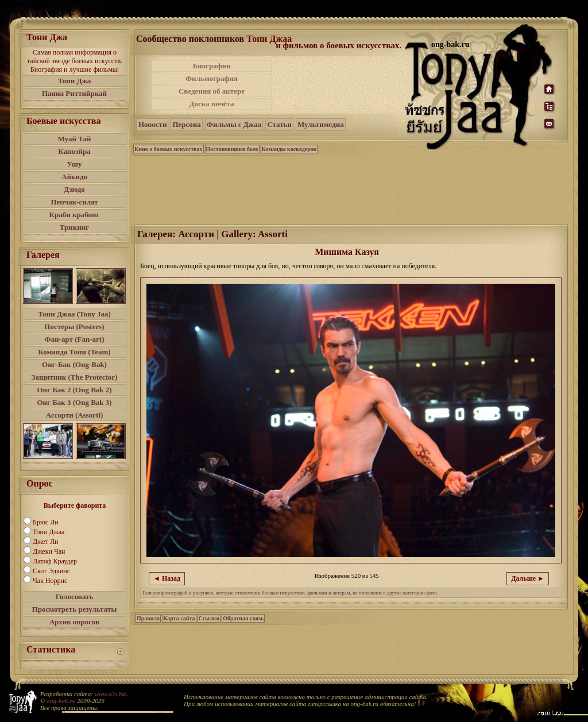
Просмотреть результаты (75, 609)
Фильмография (212, 78)
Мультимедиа (321, 124)
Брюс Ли (46, 522)
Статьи (279, 124)
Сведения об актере (212, 91)
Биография (212, 66)
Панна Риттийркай (74, 93)
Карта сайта (179, 618)
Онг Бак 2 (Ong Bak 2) (74, 390)
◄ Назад (167, 578)
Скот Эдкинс (51, 571)
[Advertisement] (339, 85)
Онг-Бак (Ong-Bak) (74, 364)
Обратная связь (243, 618)
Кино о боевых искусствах (169, 149)
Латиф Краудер (55, 561)
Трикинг (74, 227)
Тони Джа (75, 81)
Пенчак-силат (74, 202)
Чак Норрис (50, 581)
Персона (186, 124)
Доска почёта (211, 104)
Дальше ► (528, 578)
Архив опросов (75, 622)
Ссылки (209, 618)
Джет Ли (45, 542)
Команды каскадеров (289, 149)
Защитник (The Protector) (75, 377)
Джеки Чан (49, 551)
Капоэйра (74, 151)
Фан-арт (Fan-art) (75, 339)
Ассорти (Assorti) (75, 415)
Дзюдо (74, 189)
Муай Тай (74, 139)
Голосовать (75, 596)
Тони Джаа (49, 532)
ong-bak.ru (61, 701)
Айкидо (74, 177)
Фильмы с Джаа (234, 124)
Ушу (75, 164)
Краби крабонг (75, 215)
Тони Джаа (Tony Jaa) (74, 314)
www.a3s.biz (111, 694)
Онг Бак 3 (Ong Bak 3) (74, 402)
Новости (152, 124)
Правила (148, 618)
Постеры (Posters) (74, 327)
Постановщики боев (232, 149)
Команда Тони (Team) (74, 352)
